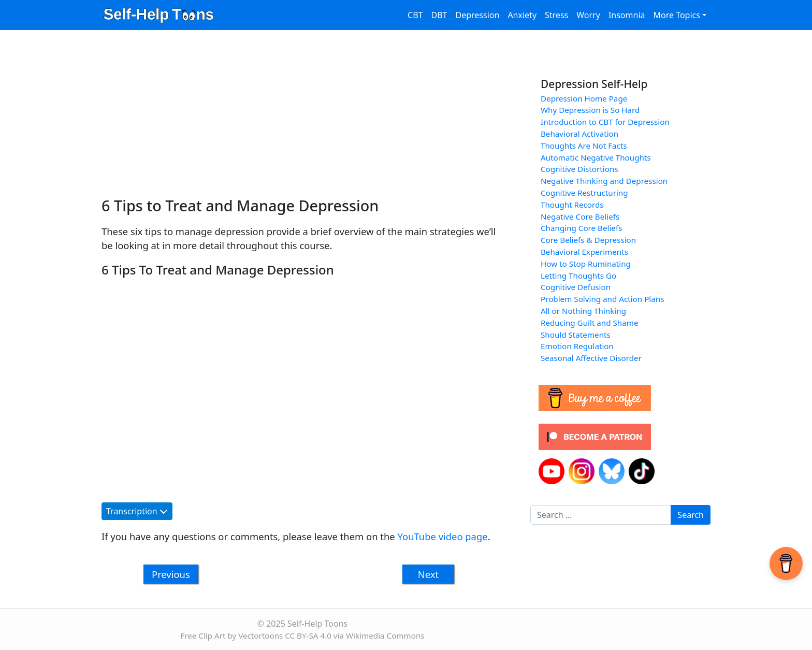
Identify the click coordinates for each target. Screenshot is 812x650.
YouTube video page (443, 536)
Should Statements (576, 335)
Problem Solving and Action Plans (602, 299)
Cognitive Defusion (576, 287)
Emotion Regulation (577, 346)
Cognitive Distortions (579, 169)
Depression (477, 15)
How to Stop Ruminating (586, 264)
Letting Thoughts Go (578, 276)
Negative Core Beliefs (580, 216)
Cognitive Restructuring (584, 193)
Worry (588, 15)
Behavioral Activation (579, 134)
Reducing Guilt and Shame (590, 323)
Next (428, 574)
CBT (415, 15)
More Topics (676, 15)
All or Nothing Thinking (583, 311)
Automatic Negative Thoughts (596, 157)
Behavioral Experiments (584, 252)
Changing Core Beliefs (581, 228)
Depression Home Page (584, 98)
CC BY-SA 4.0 (308, 635)
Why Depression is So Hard (590, 110)
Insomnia (627, 15)
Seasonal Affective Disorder (591, 358)
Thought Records (572, 205)
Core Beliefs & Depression (588, 240)
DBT (439, 15)
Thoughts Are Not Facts (584, 146)
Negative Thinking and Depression (604, 181)
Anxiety (522, 15)
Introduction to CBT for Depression (605, 122)
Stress (556, 15)
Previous (171, 574)
